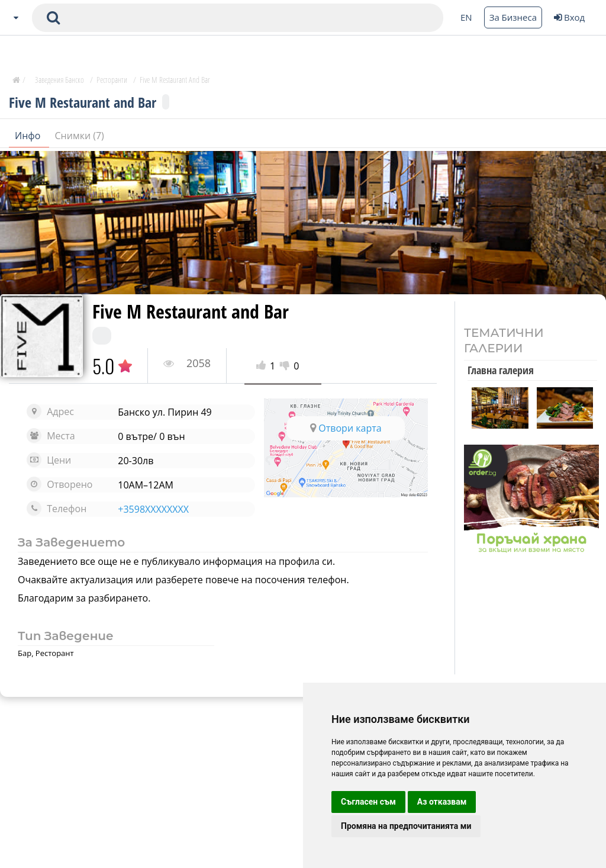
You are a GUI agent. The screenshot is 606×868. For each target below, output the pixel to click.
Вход (569, 17)
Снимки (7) (80, 136)
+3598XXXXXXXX (153, 509)
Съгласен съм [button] (368, 802)
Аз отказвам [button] (442, 802)
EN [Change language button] (466, 17)
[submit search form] (53, 18)
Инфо (29, 136)
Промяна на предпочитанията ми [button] (406, 826)
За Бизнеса (513, 17)
